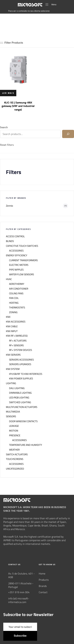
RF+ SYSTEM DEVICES (21, 350)
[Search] (68, 134)
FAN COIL (14, 298)
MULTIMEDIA (13, 412)
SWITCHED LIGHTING (20, 402)
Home (42, 574)
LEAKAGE (14, 426)
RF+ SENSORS (16, 345)
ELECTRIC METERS (19, 265)
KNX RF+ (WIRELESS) (17, 336)
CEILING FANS (16, 293)
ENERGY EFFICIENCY (17, 255)
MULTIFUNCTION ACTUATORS (22, 407)
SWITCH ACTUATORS (17, 454)
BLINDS (10, 241)
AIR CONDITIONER (19, 289)
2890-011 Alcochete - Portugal (21, 585)
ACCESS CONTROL (15, 236)
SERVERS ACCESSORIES (21, 360)
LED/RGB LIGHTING (19, 398)
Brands (43, 586)
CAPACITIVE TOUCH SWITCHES (22, 246)
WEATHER (14, 450)
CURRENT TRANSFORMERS (23, 260)
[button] (12, 43)
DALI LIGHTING (17, 388)
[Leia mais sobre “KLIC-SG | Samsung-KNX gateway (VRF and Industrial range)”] (8, 93)
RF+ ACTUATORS (18, 341)
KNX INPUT (12, 331)
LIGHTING (11, 383)
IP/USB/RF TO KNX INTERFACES (26, 374)
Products (44, 580)
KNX (8, 317)
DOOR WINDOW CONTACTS (23, 421)
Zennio (9, 206)
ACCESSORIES (16, 251)
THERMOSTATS (17, 308)
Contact (43, 592)
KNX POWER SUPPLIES (21, 379)
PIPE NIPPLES (16, 270)
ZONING (13, 312)
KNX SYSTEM (13, 369)
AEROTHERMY (17, 284)
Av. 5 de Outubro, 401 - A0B (21, 575)
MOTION (14, 431)
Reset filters (7, 145)
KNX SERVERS (13, 355)
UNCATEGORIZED (15, 469)
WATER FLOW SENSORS (22, 274)
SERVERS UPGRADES (20, 364)
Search (4, 127)
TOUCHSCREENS (15, 459)
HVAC (9, 279)
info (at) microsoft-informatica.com (19, 600)
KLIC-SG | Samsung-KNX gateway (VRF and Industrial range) (18, 106)
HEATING (14, 303)
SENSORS (11, 416)
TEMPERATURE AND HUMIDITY (26, 445)
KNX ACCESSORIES (16, 322)
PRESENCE (15, 435)
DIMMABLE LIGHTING (20, 393)
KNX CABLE (12, 326)
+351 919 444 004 (19, 592)
